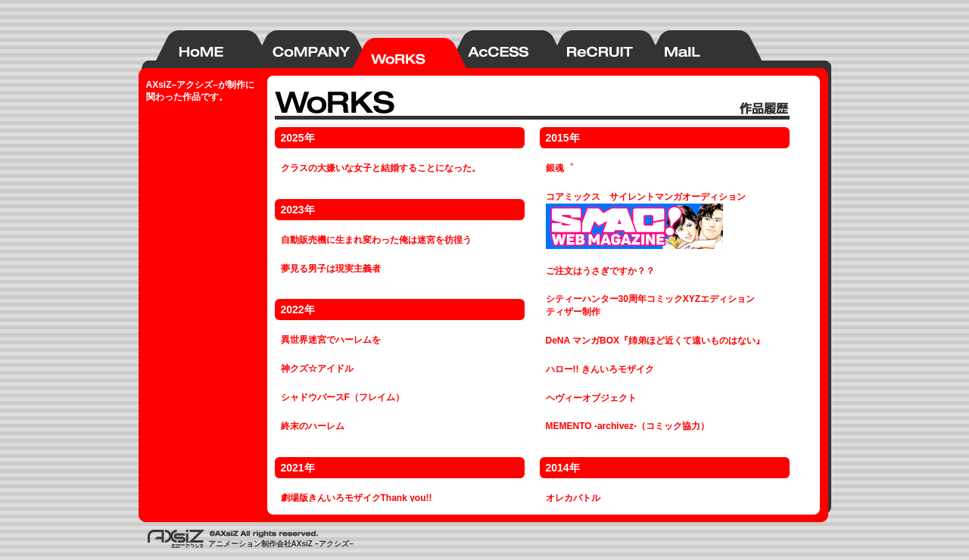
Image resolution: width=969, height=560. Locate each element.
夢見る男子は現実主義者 (331, 269)
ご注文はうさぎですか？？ (600, 271)
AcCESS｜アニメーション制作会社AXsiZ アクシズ (491, 49)
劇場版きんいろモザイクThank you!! (357, 498)
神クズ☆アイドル (317, 369)
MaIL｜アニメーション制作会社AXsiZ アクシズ (687, 49)
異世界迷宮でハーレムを (331, 340)
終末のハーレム (313, 426)
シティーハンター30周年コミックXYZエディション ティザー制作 (651, 305)
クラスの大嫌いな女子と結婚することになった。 (381, 168)
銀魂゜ (559, 168)
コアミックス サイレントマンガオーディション (646, 220)
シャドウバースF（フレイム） (343, 397)
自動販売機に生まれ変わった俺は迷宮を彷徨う (376, 240)
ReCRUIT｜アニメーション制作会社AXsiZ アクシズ (589, 49)
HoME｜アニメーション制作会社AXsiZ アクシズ (195, 49)
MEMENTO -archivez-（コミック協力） (628, 426)
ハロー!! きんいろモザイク (600, 369)
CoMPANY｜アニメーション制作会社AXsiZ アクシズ (294, 49)
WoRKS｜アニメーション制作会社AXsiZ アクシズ (392, 49)
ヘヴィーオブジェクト (591, 398)
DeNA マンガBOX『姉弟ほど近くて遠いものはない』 (656, 341)
